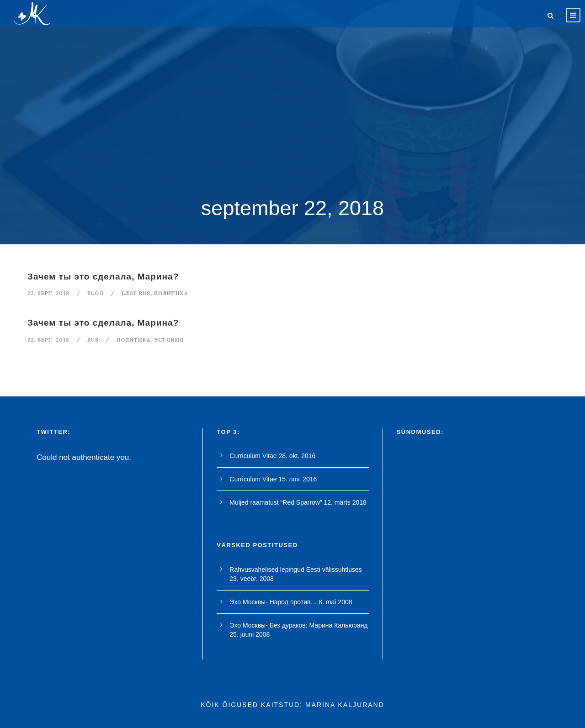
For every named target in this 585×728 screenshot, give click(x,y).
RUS (93, 340)
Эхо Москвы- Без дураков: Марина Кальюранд (298, 625)
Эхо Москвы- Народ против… (273, 602)
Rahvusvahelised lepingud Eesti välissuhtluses (296, 570)
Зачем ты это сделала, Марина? (103, 277)
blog (96, 293)
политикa (171, 293)
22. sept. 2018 (48, 293)
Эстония (169, 340)
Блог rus (136, 293)
